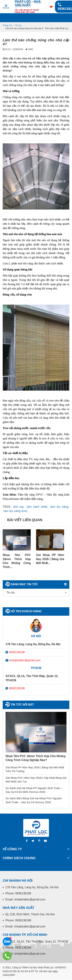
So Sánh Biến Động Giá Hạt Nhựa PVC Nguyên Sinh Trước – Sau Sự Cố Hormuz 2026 (34, 800)
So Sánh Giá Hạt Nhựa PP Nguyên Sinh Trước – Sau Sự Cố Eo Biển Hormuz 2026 (34, 790)
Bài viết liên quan (25, 520)
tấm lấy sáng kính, (16, 511)
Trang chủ (8, 25)
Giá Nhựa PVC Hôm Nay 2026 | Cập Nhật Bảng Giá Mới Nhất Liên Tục (36, 780)
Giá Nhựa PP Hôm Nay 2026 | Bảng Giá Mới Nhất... (50, 559)
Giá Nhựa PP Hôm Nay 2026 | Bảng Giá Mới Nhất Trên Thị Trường (35, 769)
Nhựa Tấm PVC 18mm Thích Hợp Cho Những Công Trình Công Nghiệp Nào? (35, 758)
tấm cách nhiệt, (38, 507)
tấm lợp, (19, 507)
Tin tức (18, 25)
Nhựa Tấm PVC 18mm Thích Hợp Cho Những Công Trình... (17, 561)
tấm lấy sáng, (60, 507)
